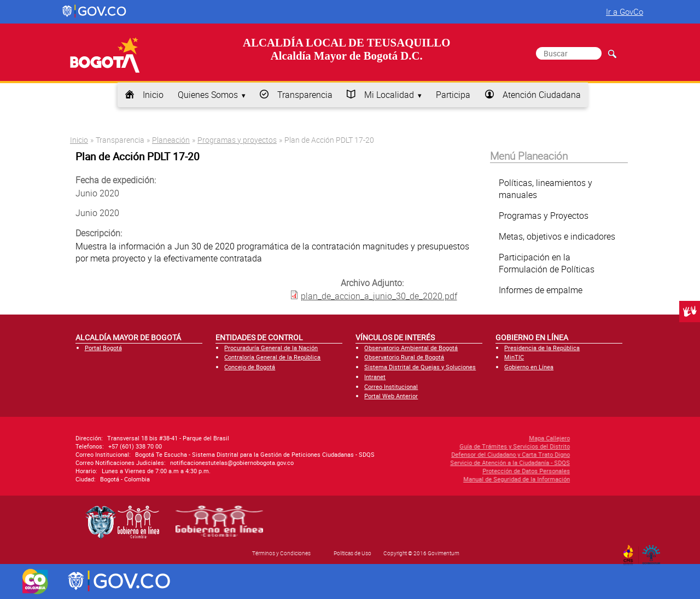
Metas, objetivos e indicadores (557, 236)
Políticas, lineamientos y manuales (546, 189)
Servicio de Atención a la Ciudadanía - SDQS (452, 463)
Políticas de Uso (352, 553)
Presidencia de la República (542, 348)
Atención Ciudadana (542, 95)
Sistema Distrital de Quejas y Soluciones (420, 367)
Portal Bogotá (103, 348)
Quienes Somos (208, 95)
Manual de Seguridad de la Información (459, 479)
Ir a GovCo (625, 11)
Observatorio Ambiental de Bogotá (411, 348)
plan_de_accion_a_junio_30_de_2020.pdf (379, 296)
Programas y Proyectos (544, 216)
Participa (453, 95)
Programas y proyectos (237, 140)
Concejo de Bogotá (250, 367)
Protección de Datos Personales (468, 471)
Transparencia (305, 95)
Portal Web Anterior (391, 396)
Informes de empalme (541, 290)
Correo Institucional (391, 386)
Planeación (171, 140)
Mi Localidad (389, 95)
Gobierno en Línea (529, 367)
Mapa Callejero (491, 438)
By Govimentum (654, 551)
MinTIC (514, 357)
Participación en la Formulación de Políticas (547, 263)
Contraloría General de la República (272, 357)
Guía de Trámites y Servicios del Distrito (457, 446)
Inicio (153, 95)
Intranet (375, 377)
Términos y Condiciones (281, 553)
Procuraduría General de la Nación (271, 348)
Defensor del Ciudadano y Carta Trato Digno (453, 454)
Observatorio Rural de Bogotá (404, 357)
